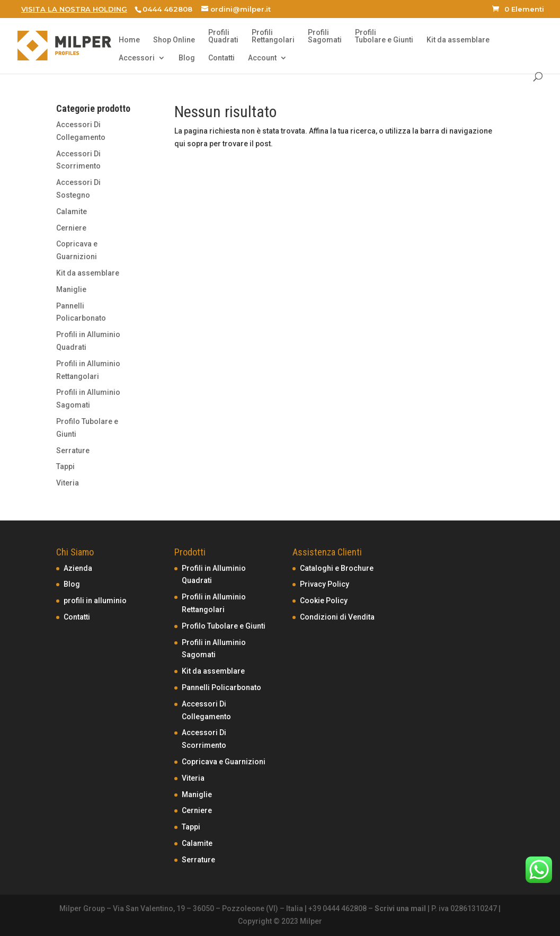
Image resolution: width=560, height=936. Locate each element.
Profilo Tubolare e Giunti (224, 626)
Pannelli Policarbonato (221, 687)
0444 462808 (167, 9)
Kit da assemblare (458, 40)
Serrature (73, 451)
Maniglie (71, 289)
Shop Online (174, 40)
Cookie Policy (324, 601)
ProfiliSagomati (325, 36)
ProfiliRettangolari (273, 36)
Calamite (72, 211)
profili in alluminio (95, 601)
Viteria (68, 483)
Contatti (221, 58)
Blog (187, 58)
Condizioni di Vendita (337, 617)
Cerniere (71, 228)
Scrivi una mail (400, 908)
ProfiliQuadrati (223, 36)
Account (262, 58)
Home (129, 40)
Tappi (65, 466)
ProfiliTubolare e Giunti (384, 36)
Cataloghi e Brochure (337, 568)
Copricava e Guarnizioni (224, 762)
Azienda (78, 568)
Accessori (137, 58)
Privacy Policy (325, 584)
